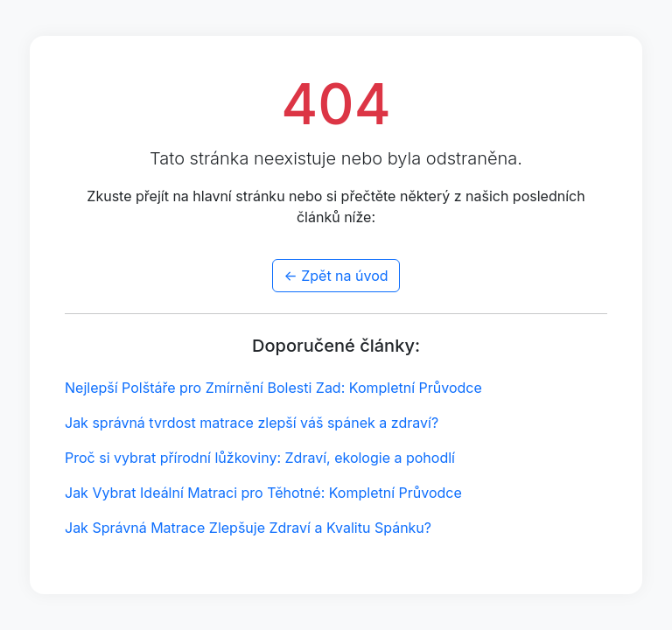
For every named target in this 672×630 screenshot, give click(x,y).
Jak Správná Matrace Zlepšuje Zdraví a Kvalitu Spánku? (248, 528)
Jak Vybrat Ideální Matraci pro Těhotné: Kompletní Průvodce (263, 493)
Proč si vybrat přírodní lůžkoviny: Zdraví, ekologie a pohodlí (260, 458)
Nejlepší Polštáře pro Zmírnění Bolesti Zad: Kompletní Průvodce (273, 388)
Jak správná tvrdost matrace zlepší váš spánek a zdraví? (252, 423)
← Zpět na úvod (336, 276)
